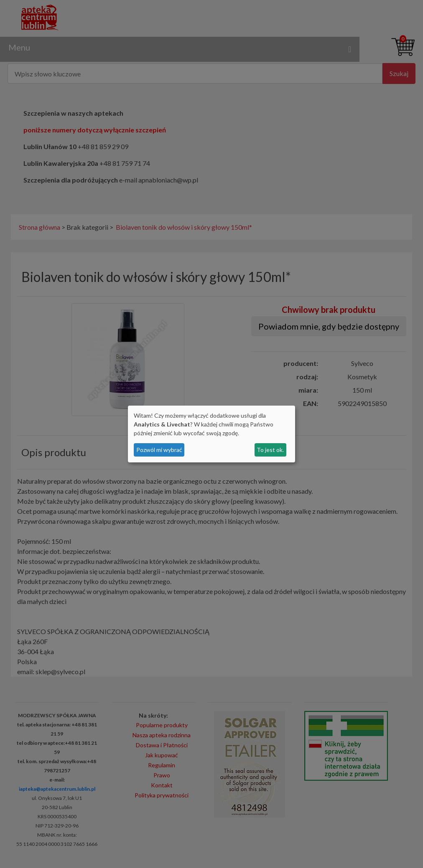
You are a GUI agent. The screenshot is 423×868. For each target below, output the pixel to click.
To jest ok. (270, 450)
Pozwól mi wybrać (159, 450)
